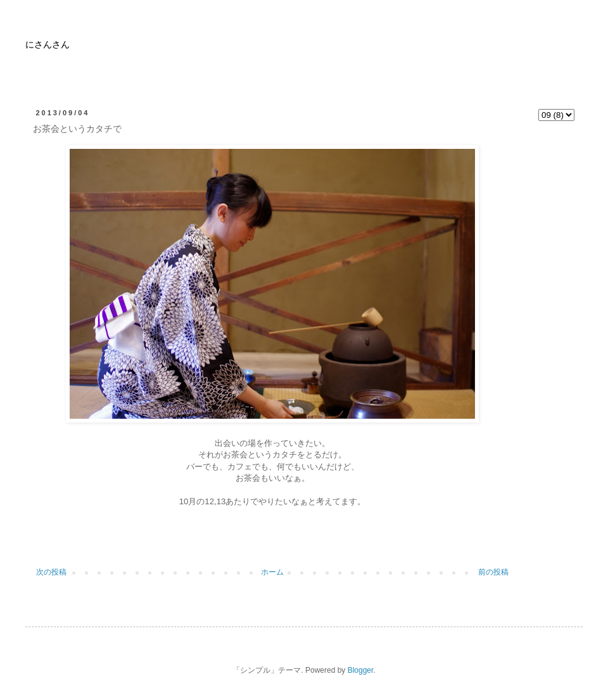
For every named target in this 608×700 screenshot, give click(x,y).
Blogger (361, 670)
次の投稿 (51, 572)
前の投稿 (493, 572)
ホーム (272, 572)
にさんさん (47, 45)
